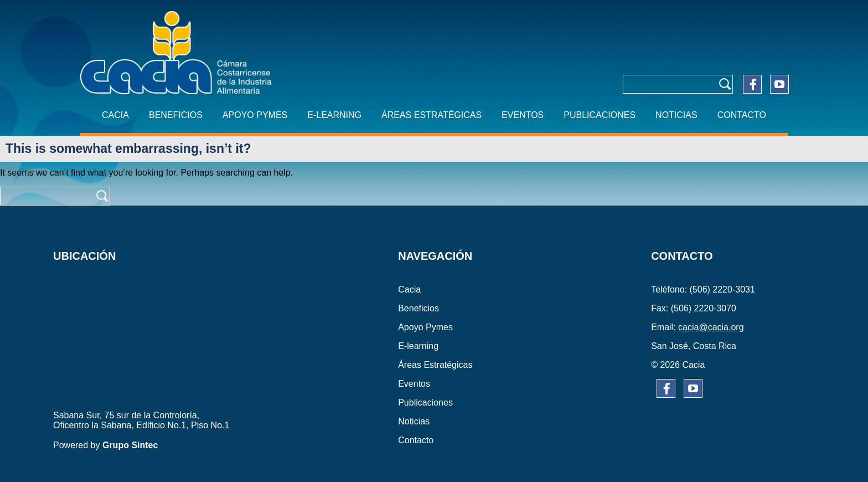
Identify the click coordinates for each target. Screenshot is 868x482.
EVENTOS (523, 115)
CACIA (115, 115)
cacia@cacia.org (711, 327)
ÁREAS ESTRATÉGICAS (432, 115)
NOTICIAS (676, 115)
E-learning (334, 115)
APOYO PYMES (255, 115)
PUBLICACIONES (600, 115)
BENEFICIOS (176, 115)
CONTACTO (742, 115)
